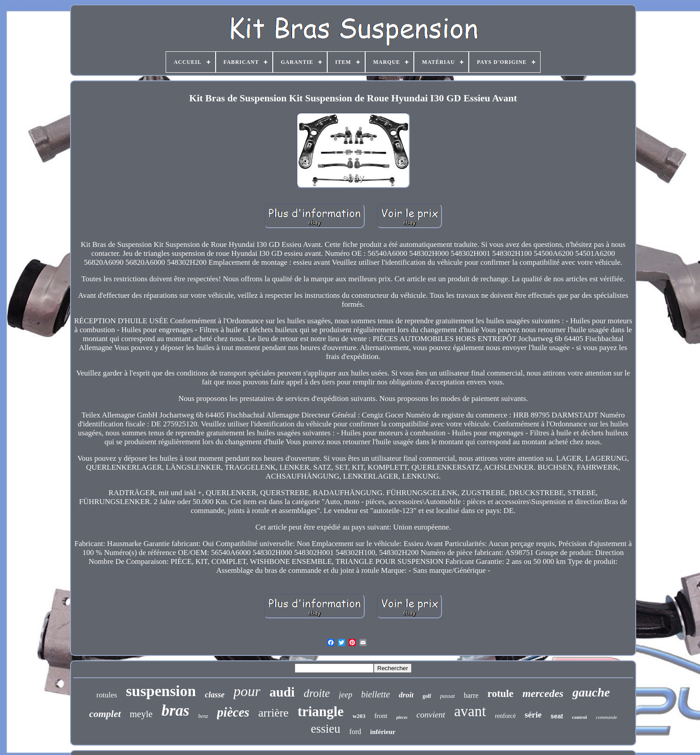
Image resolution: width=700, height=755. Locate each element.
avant (470, 711)
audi (282, 692)
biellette (375, 694)
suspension (161, 691)
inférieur (383, 732)
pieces (402, 717)
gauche (591, 692)
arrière (274, 713)
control (579, 717)
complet (105, 714)
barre (471, 695)
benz (203, 716)
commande (607, 717)
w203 (359, 716)
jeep (346, 695)
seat (557, 716)
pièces (233, 712)
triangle (320, 711)
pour (247, 691)
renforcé (506, 716)
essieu (325, 729)
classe (215, 695)
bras (175, 711)
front (381, 716)
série (533, 715)
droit (406, 695)
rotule (500, 694)
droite (317, 693)
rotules (107, 695)
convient (431, 715)
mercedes (543, 693)
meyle (141, 714)
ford (355, 732)
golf (427, 696)
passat (448, 696)
